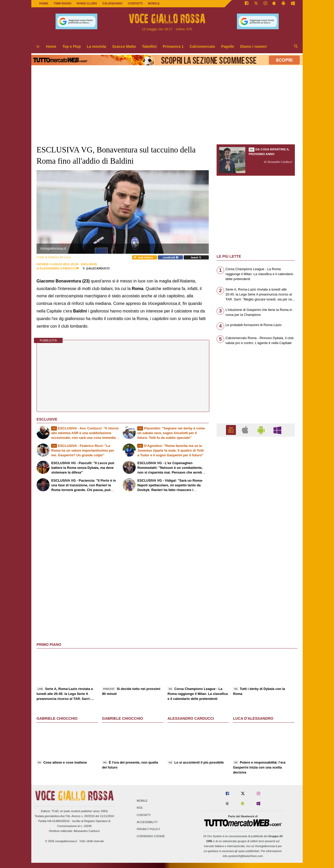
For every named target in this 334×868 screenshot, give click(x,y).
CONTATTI (135, 3)
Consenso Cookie (151, 836)
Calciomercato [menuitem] (202, 46)
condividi (171, 257)
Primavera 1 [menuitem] (173, 46)
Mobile (142, 801)
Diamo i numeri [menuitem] (253, 46)
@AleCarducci (96, 268)
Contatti (144, 815)
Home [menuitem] (51, 46)
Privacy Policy (148, 829)
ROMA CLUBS (87, 3)
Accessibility (147, 822)
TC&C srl (57, 811)
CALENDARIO (112, 3)
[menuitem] (38, 47)
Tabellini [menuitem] (149, 46)
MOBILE (154, 3)
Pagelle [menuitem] (228, 46)
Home (44, 3)
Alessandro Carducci (58, 268)
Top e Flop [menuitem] (71, 46)
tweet (196, 257)
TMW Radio (63, 3)
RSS (140, 808)
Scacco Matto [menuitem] (124, 46)
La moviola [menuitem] (97, 46)
